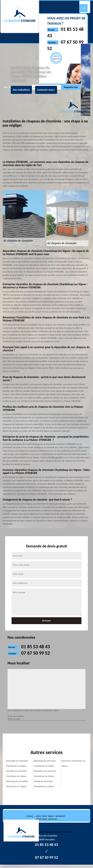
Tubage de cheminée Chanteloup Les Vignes (44, 784)
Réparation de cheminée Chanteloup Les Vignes (45, 774)
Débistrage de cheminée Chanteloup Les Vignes (45, 763)
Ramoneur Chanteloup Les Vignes (74, 763)
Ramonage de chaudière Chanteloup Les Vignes (17, 784)
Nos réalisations (21, 90)
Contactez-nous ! (46, 90)
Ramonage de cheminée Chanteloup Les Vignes (17, 763)
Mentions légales (46, 819)
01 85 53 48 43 (36, 647)
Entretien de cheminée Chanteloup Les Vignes (16, 774)
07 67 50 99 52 (36, 653)
